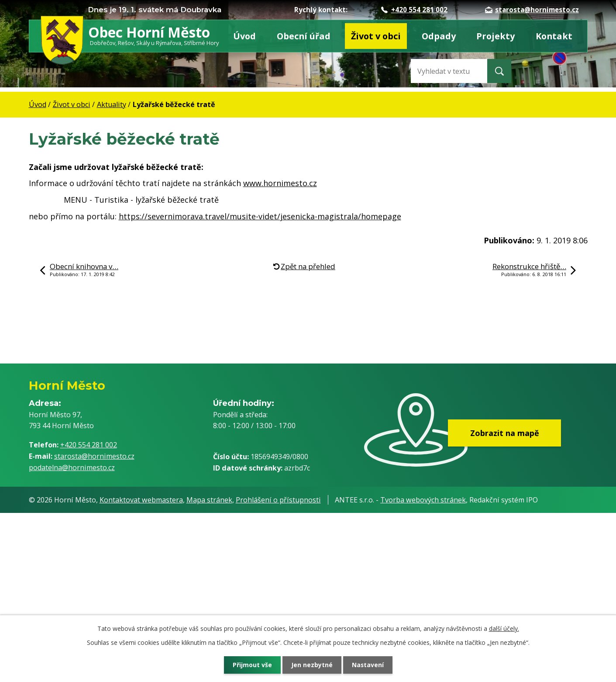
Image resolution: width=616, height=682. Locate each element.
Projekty (496, 36)
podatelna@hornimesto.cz (72, 467)
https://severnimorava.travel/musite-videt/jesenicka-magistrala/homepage (260, 216)
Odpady (439, 36)
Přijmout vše (251, 665)
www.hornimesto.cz (280, 183)
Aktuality (112, 104)
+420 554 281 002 (414, 10)
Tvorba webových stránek (423, 500)
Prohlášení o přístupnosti (278, 500)
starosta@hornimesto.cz (532, 10)
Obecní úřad (304, 36)
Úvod (244, 36)
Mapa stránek (209, 500)
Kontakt (554, 36)
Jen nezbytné (311, 665)
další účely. (504, 628)
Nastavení (368, 665)
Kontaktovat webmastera (141, 500)
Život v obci (376, 36)
